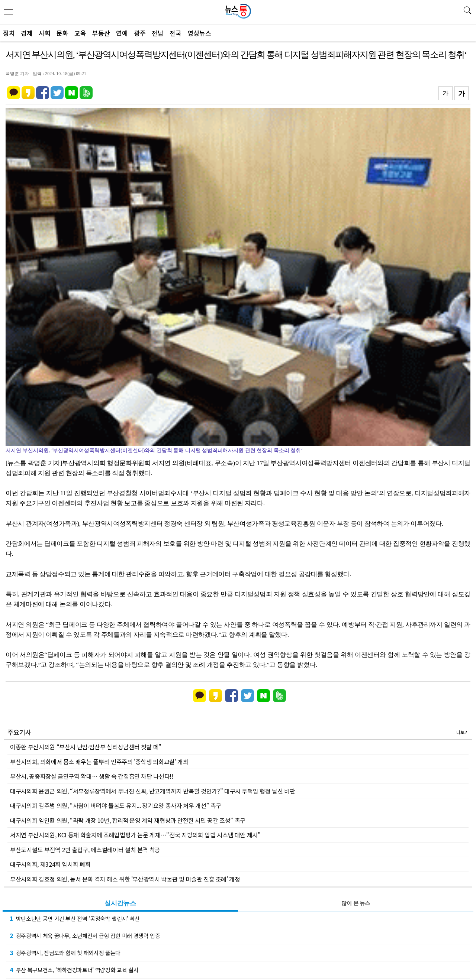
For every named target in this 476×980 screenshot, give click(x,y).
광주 (140, 33)
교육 (80, 33)
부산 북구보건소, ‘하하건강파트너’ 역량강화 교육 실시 (74, 970)
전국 (176, 33)
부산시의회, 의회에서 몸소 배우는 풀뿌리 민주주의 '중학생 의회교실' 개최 (99, 762)
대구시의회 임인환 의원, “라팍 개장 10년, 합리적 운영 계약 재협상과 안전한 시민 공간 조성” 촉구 (128, 820)
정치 (9, 33)
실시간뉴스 (120, 903)
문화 (62, 33)
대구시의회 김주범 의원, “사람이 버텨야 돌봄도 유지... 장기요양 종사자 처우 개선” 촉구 (116, 805)
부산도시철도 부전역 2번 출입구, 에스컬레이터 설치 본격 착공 (85, 850)
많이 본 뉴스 (356, 903)
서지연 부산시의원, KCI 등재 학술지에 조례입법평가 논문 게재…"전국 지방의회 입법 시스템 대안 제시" (135, 835)
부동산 (101, 33)
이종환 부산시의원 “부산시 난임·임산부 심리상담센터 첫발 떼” (86, 747)
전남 (158, 33)
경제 (27, 33)
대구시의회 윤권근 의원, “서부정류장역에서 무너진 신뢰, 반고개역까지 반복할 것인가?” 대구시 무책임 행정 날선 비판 (152, 791)
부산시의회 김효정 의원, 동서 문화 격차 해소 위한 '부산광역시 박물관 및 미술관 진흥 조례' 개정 (125, 879)
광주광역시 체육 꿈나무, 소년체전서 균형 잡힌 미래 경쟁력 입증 (85, 935)
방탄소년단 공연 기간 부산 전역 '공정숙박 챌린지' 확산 (75, 918)
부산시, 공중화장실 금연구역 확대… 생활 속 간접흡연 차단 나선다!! (92, 776)
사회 (45, 33)
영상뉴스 (199, 33)
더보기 (462, 732)
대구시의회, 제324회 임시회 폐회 (50, 864)
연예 (122, 33)
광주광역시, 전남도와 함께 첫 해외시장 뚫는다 (65, 953)
